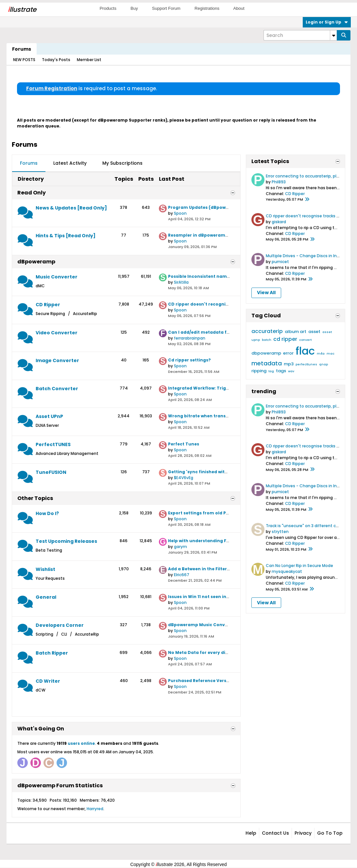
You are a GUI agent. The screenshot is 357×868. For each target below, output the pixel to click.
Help (251, 833)
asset (314, 332)
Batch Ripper (52, 653)
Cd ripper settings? (189, 360)
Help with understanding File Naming (209, 541)
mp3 (289, 364)
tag (271, 371)
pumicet (280, 262)
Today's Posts (56, 60)
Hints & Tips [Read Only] (66, 236)
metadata (267, 363)
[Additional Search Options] (333, 35)
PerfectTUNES (53, 444)
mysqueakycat (287, 571)
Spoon (180, 213)
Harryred (95, 809)
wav (291, 371)
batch (267, 340)
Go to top (330, 833)
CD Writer (48, 681)
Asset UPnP (49, 416)
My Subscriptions (122, 163)
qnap (323, 364)
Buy (134, 8)
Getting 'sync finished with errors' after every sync (224, 472)
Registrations (207, 8)
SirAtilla (181, 282)
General (46, 597)
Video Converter (57, 333)
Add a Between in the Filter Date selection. (215, 569)
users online (81, 743)
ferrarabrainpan (190, 338)
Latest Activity (70, 163)
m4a (321, 354)
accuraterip (267, 331)
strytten (280, 532)
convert (305, 340)
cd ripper (285, 339)
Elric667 (182, 575)
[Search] (300, 35)
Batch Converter (57, 389)
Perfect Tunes (184, 444)
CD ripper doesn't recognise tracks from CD (217, 304)
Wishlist (45, 569)
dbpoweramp (266, 353)
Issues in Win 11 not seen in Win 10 (205, 597)
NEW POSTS (24, 60)
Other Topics (35, 498)
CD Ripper (48, 305)
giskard (279, 222)
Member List (89, 60)
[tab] (29, 163)
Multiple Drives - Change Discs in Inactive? (309, 256)
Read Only (32, 193)
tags (281, 371)
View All (266, 292)
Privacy (303, 833)
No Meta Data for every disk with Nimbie (213, 652)
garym (180, 547)
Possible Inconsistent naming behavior (212, 276)
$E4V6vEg (184, 478)
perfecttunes (306, 364)
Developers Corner (60, 625)
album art (296, 332)
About (239, 8)
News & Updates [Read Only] (71, 208)
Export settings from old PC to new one (211, 513)
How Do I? (47, 513)
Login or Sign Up (327, 22)
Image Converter (57, 360)
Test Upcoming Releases (66, 541)
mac (331, 354)
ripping (259, 371)
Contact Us (275, 833)
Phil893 (279, 182)
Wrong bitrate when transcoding (205, 416)
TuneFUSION (51, 472)
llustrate (22, 9)
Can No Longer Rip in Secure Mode (299, 566)
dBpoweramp (36, 262)
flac (305, 351)
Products (108, 8)
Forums (22, 49)
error (288, 353)
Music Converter (57, 277)
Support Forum (166, 8)
